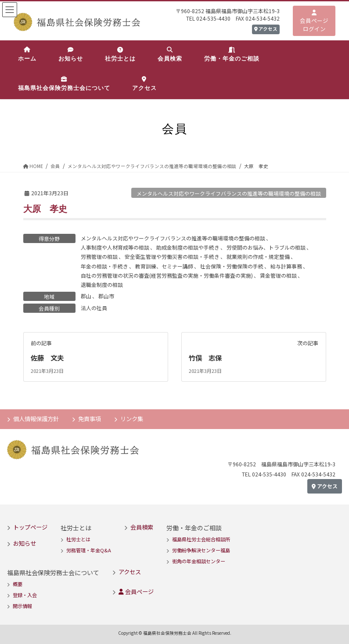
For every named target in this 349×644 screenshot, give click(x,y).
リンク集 (132, 419)
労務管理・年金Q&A (89, 550)
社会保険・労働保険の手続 (232, 266)
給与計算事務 (286, 266)
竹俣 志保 (206, 358)
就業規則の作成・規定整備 (258, 256)
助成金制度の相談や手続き (188, 247)
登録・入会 (25, 595)
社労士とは (78, 539)
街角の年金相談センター (199, 561)
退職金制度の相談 (102, 284)
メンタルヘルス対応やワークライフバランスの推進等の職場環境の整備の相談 (229, 193)
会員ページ (136, 592)
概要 (18, 584)
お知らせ (25, 543)
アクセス (266, 29)
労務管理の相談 (99, 256)
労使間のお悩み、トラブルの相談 (266, 247)
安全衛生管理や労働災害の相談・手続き (172, 256)
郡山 (86, 296)
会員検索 (142, 527)
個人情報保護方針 (36, 419)
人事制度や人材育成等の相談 (115, 247)
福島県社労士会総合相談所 (201, 539)
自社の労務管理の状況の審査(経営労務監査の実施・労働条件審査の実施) (167, 275)
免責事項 (90, 419)
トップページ (30, 527)
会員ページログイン (314, 21)
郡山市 (106, 296)
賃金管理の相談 (278, 275)
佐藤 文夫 (48, 358)
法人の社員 (94, 308)
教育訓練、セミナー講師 (164, 266)
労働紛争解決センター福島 (201, 550)
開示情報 (22, 606)
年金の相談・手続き (104, 266)
